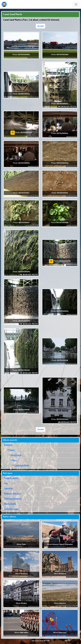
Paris (15, 460)
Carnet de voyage (11, 509)
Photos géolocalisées (13, 499)
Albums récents (10, 504)
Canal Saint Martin (22, 466)
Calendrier (8, 488)
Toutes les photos (11, 478)
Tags (6, 483)
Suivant (40, 26)
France (12, 450)
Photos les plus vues (12, 494)
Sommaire (8, 445)
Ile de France (16, 455)
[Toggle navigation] (76, 4)
